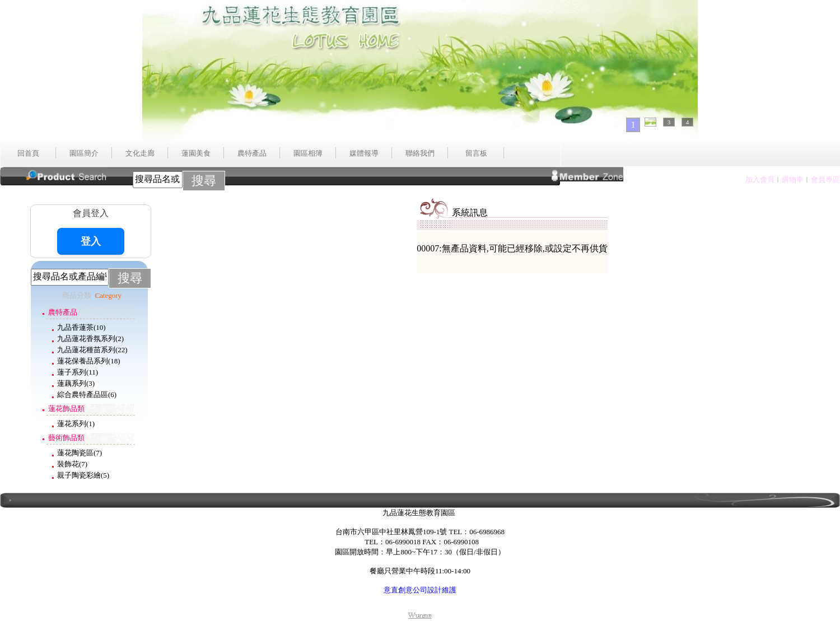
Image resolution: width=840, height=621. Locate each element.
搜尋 (204, 181)
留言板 (476, 153)
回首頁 (28, 153)
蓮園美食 (196, 153)
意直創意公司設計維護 (420, 590)
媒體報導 (364, 153)
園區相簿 (308, 153)
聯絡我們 (420, 153)
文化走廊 (140, 153)
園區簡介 (84, 153)
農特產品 (252, 153)
